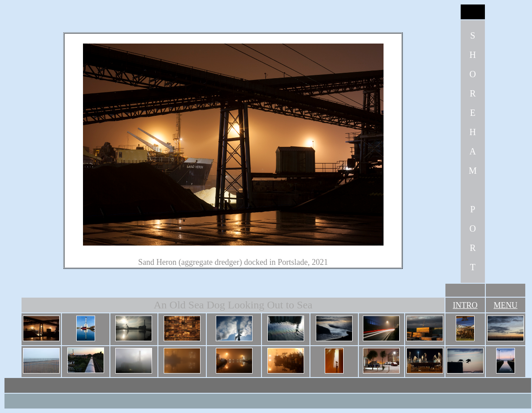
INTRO (465, 305)
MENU (506, 305)
